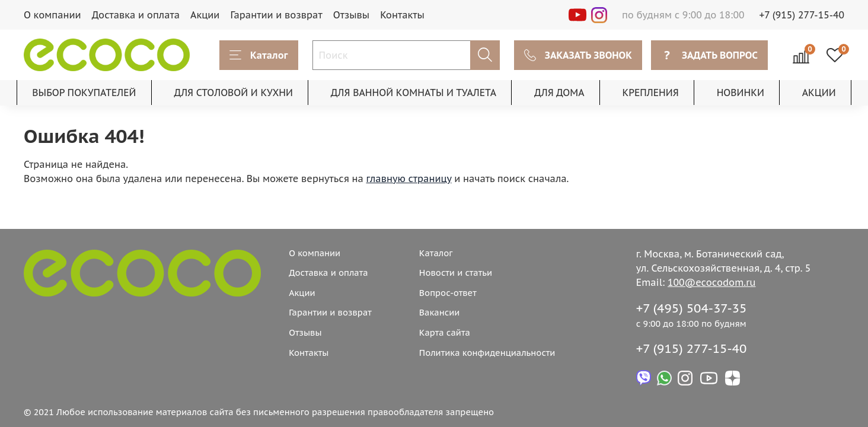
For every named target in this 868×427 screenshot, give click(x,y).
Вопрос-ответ (448, 293)
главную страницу (409, 179)
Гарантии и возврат (276, 15)
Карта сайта (445, 332)
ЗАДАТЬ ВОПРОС (709, 55)
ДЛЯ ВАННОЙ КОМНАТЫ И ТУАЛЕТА (414, 93)
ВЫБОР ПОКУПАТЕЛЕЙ (84, 93)
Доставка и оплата (136, 15)
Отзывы (352, 15)
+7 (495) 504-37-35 (692, 308)
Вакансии (440, 312)
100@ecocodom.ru (711, 282)
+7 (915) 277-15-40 (802, 15)
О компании (52, 15)
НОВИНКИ (741, 93)
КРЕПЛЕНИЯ (650, 93)
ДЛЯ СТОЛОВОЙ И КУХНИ (233, 93)
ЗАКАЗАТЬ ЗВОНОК (578, 55)
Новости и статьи (456, 273)
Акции (205, 15)
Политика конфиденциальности (487, 353)
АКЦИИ (819, 93)
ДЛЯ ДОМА (559, 93)
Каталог (259, 55)
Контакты (402, 15)
